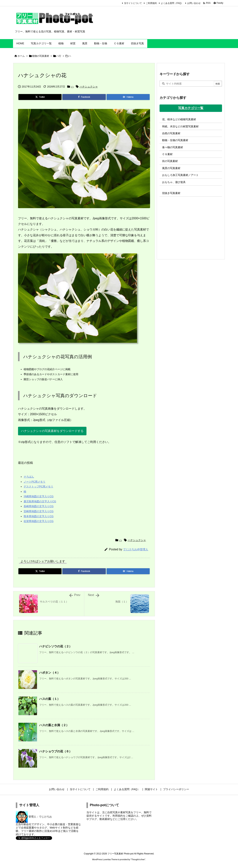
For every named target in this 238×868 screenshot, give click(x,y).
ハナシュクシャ (89, 87)
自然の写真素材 (171, 133)
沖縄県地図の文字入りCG (39, 496)
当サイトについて (133, 3)
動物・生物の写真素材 (175, 140)
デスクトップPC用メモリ (38, 487)
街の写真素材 (170, 161)
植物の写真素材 (41, 56)
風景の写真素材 (171, 168)
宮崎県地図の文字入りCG (39, 511)
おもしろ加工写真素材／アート (180, 175)
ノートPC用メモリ (34, 482)
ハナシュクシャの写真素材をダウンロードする (52, 431)
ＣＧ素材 (167, 154)
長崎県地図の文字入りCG (39, 506)
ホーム (21, 56)
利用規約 (118, 816)
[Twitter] (40, 97)
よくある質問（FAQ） (172, 3)
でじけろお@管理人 (136, 549)
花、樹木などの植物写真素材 (179, 119)
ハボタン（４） (50, 673)
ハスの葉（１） (50, 699)
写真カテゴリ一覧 (191, 108)
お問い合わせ (194, 3)
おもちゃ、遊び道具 (174, 182)
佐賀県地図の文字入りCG (39, 521)
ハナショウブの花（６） (56, 751)
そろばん (29, 477)
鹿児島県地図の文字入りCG (40, 501)
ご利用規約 (151, 3)
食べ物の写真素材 (173, 147)
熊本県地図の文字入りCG (39, 516)
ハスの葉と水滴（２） (54, 725)
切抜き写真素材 (171, 193)
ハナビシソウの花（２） (56, 646)
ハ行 (59, 56)
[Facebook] (84, 97)
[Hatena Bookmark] (128, 97)
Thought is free (138, 859)
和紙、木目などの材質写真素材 (180, 126)
